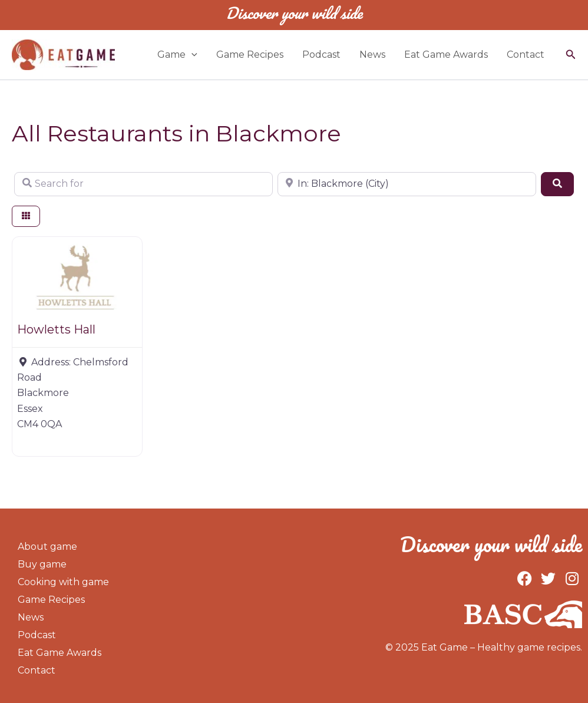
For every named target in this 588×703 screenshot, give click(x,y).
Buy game (42, 564)
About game (47, 547)
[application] (191, 55)
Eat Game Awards (446, 55)
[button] (571, 55)
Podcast (321, 55)
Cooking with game (63, 582)
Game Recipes (250, 55)
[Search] (557, 184)
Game (177, 55)
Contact (526, 55)
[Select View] (26, 217)
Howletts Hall (56, 329)
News (372, 55)
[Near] (407, 184)
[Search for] (143, 184)
